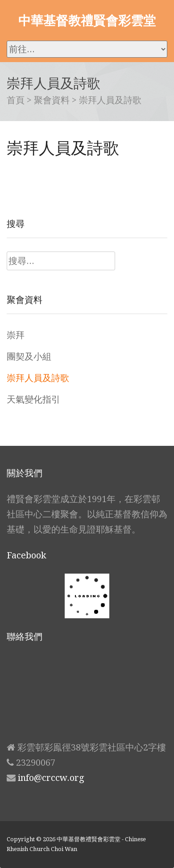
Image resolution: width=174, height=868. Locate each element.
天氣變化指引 (33, 399)
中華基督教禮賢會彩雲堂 (87, 20)
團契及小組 (29, 356)
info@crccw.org (51, 778)
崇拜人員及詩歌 (38, 378)
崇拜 (16, 335)
